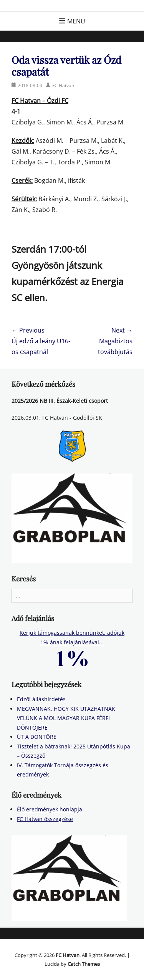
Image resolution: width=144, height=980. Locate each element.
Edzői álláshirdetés (41, 699)
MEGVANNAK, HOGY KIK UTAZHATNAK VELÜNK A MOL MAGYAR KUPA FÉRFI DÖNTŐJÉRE (66, 718)
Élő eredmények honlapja (50, 809)
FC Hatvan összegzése (45, 819)
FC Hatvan (63, 85)
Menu (76, 21)
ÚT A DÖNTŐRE (37, 737)
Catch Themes (84, 964)
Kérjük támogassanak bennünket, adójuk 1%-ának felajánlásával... (72, 645)
